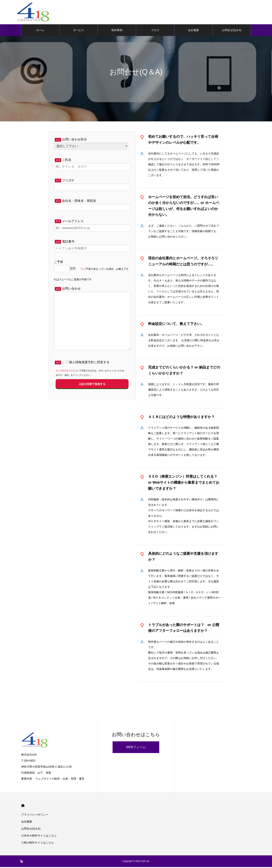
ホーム (40, 31)
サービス (79, 31)
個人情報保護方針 (64, 372)
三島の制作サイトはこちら (38, 844)
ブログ (155, 31)
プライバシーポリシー (35, 816)
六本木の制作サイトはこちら (39, 837)
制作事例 (117, 31)
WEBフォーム (136, 748)
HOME (23, 807)
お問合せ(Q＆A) (232, 31)
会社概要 (193, 31)
